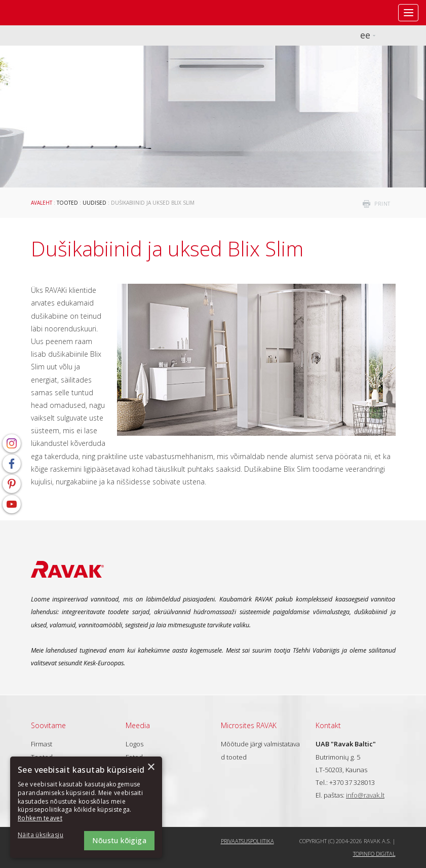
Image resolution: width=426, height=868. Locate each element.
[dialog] (86, 807)
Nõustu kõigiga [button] (119, 840)
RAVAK (38, 13)
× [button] (151, 767)
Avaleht (42, 203)
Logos (134, 744)
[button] (46, 835)
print (382, 204)
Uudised (94, 203)
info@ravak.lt (365, 795)
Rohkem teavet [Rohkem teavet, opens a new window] (40, 818)
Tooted (67, 203)
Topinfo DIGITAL (374, 854)
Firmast (42, 744)
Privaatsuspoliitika (247, 841)
